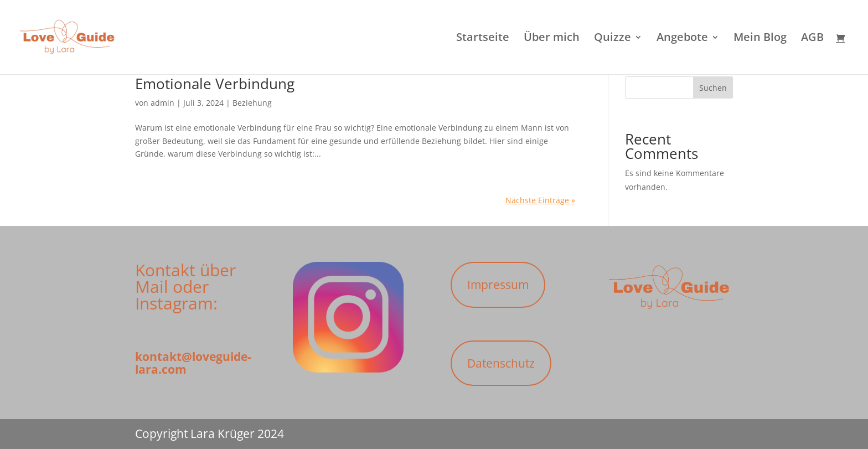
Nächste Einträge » (540, 200)
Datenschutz (501, 363)
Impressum (498, 285)
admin (162, 103)
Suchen (713, 88)
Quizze (613, 39)
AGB (812, 39)
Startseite (483, 39)
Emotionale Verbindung (215, 84)
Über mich (552, 39)
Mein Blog (760, 39)
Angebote (682, 39)
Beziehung (252, 103)
